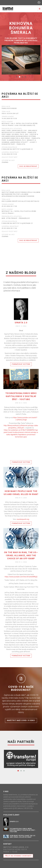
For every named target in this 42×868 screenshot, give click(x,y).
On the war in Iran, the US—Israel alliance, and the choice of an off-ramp (21, 555)
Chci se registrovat (28, 166)
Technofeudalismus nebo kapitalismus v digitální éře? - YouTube (21, 396)
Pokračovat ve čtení (21, 364)
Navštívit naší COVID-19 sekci (21, 720)
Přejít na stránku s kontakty (18, 856)
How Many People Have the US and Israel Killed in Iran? (23, 836)
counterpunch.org (23, 519)
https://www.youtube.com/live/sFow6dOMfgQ (21, 577)
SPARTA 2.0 (21, 323)
